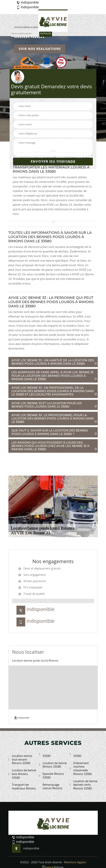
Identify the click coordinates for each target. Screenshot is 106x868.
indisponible (28, 2)
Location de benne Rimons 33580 (53, 765)
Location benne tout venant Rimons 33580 (20, 760)
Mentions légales (75, 862)
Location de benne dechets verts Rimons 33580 (84, 785)
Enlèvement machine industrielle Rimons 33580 (81, 769)
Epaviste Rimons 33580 (52, 776)
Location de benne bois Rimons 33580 (22, 774)
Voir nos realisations (40, 49)
